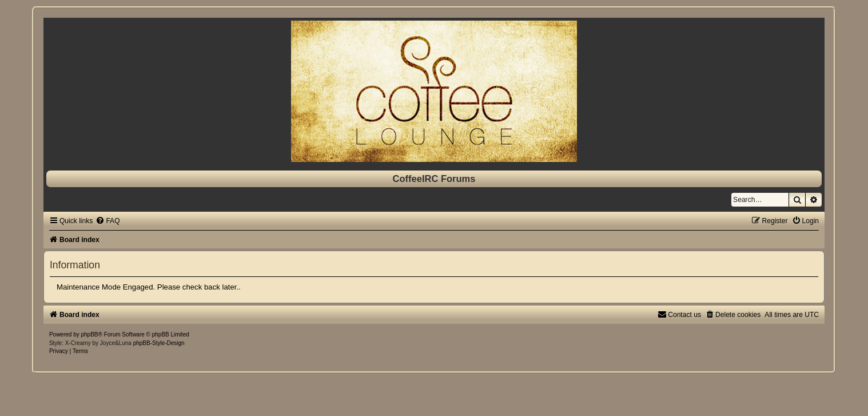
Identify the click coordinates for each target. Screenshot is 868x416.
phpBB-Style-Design (159, 343)
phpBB (90, 334)
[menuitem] (107, 221)
